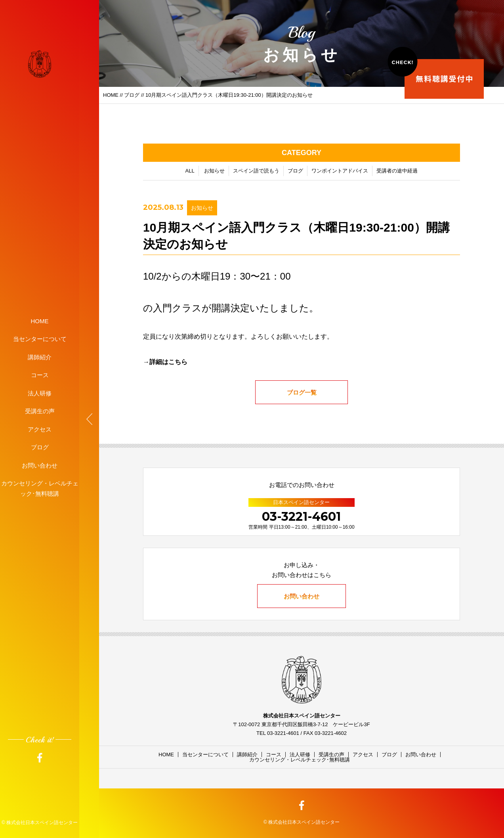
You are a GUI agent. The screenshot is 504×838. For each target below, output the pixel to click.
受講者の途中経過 (397, 172)
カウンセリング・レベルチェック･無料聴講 (40, 488)
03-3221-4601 (301, 517)
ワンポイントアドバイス (340, 172)
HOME (40, 321)
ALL (190, 172)
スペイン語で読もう (256, 172)
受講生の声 (40, 411)
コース (40, 375)
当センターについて (40, 339)
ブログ (40, 447)
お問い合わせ (40, 465)
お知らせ (214, 172)
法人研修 (40, 393)
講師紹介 (40, 357)
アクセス (40, 429)
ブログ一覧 (302, 394)
